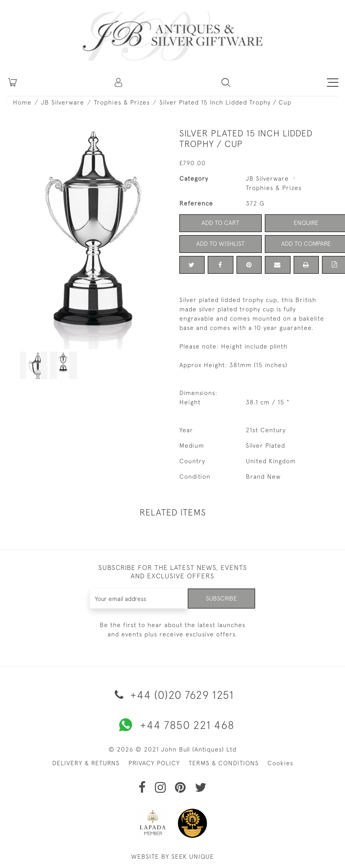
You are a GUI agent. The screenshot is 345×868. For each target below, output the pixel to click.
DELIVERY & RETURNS (86, 763)
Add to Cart (220, 223)
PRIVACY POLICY (154, 763)
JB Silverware (63, 102)
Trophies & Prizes (122, 102)
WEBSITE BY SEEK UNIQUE (172, 856)
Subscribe (221, 598)
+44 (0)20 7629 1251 (173, 695)
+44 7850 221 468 (173, 725)
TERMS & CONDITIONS (224, 763)
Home (22, 102)
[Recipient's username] (139, 599)
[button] (119, 82)
